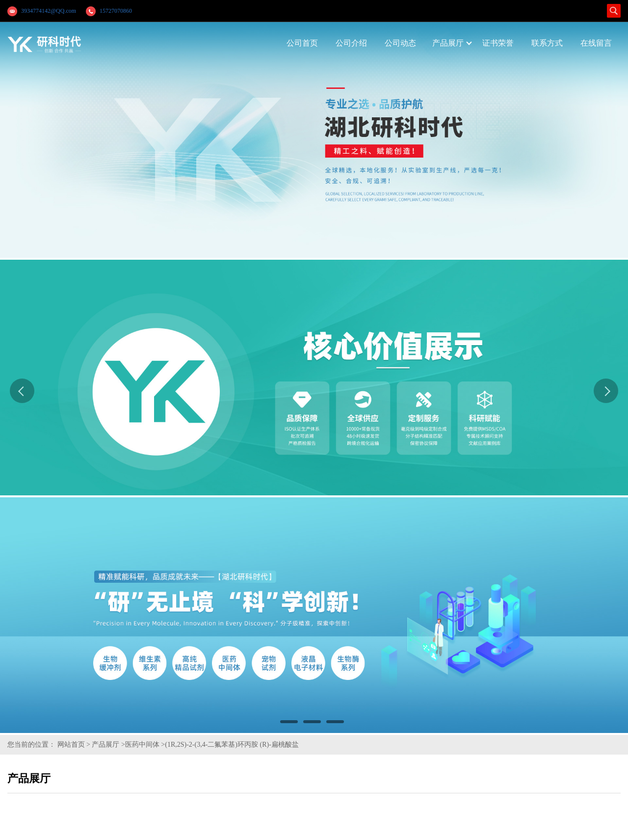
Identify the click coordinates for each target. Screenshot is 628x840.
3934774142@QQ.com (49, 11)
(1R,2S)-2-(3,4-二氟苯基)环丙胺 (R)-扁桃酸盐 (232, 745)
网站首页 (71, 745)
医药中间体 (142, 745)
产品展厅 (105, 745)
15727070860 (116, 11)
